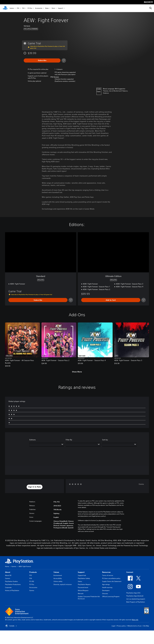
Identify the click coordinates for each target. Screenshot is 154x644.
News (47, 8)
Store (53, 8)
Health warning (107, 587)
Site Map (146, 626)
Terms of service (108, 575)
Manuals (81, 593)
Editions (33, 440)
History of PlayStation (12, 590)
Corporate (8, 587)
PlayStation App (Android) (135, 596)
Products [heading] (33, 572)
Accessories (39, 8)
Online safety (58, 581)
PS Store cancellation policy (111, 578)
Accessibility (58, 578)
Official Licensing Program (111, 596)
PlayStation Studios (11, 581)
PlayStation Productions (13, 584)
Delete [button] (141, 484)
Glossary (105, 593)
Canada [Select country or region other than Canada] (11, 626)
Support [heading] (81, 572)
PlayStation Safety (84, 578)
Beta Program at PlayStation (136, 602)
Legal (113, 626)
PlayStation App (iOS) (133, 593)
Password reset (83, 587)
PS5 (18, 8)
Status (80, 581)
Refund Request (83, 590)
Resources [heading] (106, 572)
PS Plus (30, 8)
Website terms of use (134, 626)
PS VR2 (32, 581)
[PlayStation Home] (5, 8)
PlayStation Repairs (84, 584)
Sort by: (105, 440)
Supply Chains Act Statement (112, 581)
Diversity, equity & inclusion (63, 584)
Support (60, 8)
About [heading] (8, 572)
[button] (35, 487)
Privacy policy (121, 626)
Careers (8, 578)
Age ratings (106, 584)
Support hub (82, 575)
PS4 (23, 8)
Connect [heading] (130, 572)
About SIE (8, 575)
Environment (58, 575)
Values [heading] (56, 572)
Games (12, 8)
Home (7, 566)
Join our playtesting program (136, 599)
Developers (106, 590)
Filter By (69, 440)
